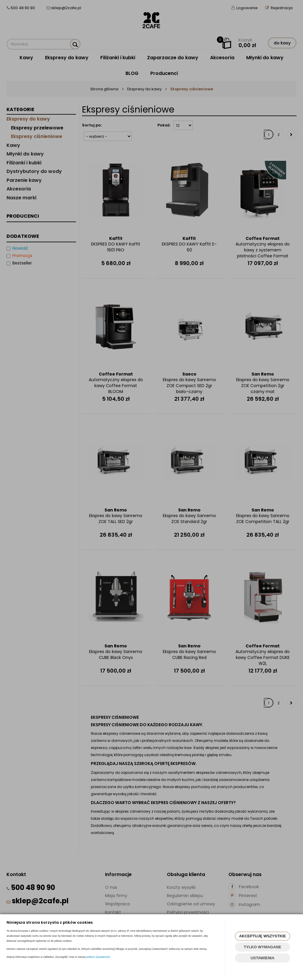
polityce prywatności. (98, 957)
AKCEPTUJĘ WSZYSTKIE (262, 936)
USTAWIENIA (263, 958)
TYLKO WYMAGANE (262, 947)
